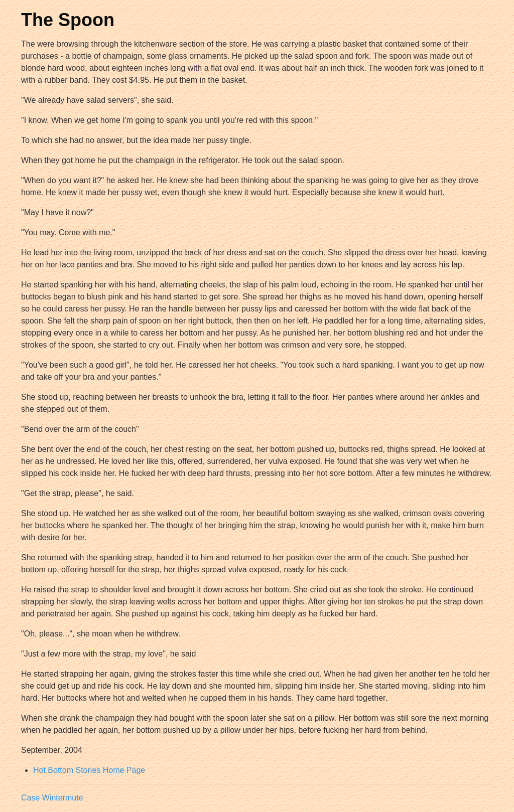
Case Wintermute (52, 798)
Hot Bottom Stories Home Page (89, 770)
